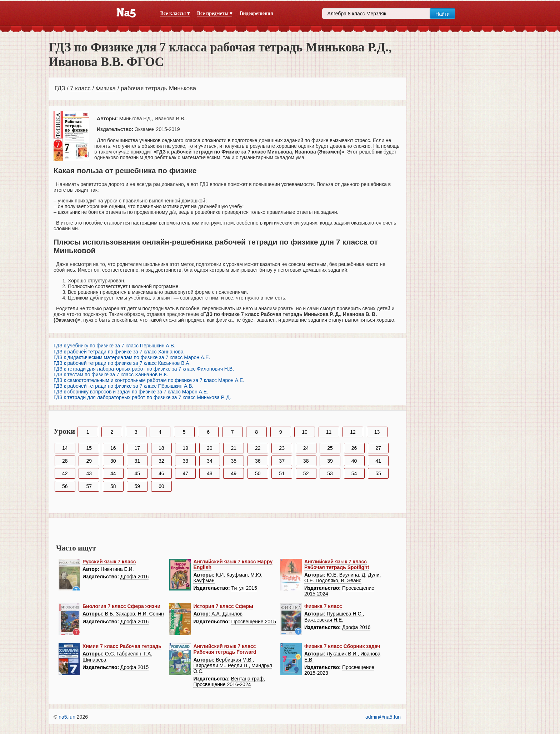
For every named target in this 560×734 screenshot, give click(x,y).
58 (113, 486)
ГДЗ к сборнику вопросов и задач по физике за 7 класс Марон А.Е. (131, 392)
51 (282, 473)
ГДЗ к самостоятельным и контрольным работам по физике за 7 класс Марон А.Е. (149, 380)
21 (234, 448)
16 (113, 448)
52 (306, 473)
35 (234, 461)
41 (378, 461)
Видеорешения (256, 13)
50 (258, 473)
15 (89, 448)
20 (210, 448)
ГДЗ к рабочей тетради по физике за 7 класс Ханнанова (118, 352)
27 (378, 448)
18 (161, 448)
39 (330, 461)
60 (161, 486)
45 (137, 473)
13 (377, 432)
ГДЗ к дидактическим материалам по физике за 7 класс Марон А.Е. (132, 357)
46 (161, 473)
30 (113, 461)
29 (89, 461)
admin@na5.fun (383, 717)
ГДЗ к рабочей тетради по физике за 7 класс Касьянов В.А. (122, 363)
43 (89, 473)
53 (330, 473)
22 (258, 448)
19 (185, 448)
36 (258, 461)
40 (354, 461)
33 (185, 461)
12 (353, 432)
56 (65, 486)
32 (161, 461)
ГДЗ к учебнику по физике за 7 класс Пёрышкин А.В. (114, 346)
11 (329, 432)
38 (306, 461)
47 (185, 473)
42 (65, 473)
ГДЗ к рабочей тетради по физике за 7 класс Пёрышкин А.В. (123, 386)
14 (65, 448)
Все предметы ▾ (215, 13)
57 (89, 486)
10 (305, 432)
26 (354, 448)
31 (137, 461)
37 (282, 461)
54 (354, 473)
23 (282, 448)
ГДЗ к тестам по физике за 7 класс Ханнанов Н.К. (111, 374)
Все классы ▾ (175, 13)
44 (113, 473)
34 (210, 461)
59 (137, 486)
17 (137, 448)
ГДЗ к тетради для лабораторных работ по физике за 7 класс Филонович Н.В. (144, 369)
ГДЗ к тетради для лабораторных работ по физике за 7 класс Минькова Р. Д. (142, 397)
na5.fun (67, 717)
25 (330, 448)
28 (65, 461)
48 (210, 473)
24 (306, 448)
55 (378, 473)
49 (234, 473)
